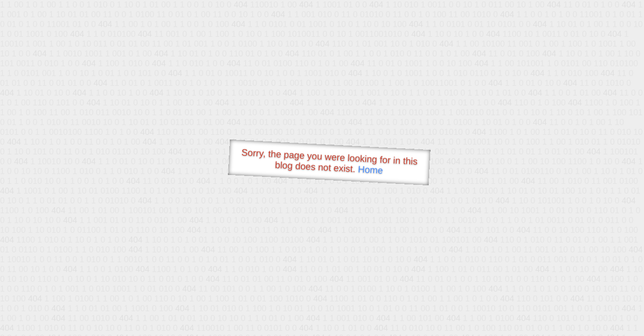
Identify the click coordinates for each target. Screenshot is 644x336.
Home (370, 170)
